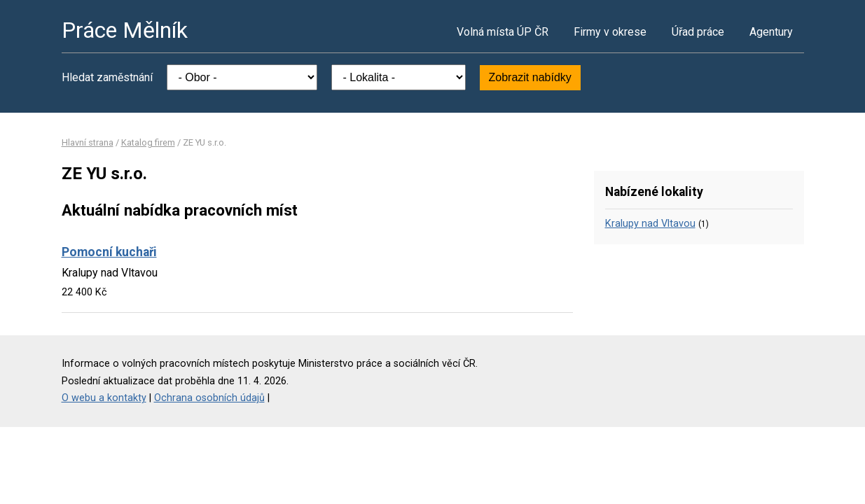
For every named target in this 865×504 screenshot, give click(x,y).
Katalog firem (148, 142)
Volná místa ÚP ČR (503, 32)
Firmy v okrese (610, 32)
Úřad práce (698, 32)
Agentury (771, 32)
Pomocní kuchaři (109, 252)
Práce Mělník (125, 30)
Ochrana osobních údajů (209, 398)
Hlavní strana (88, 142)
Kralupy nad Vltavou (650, 224)
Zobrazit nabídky (530, 77)
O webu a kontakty (104, 398)
